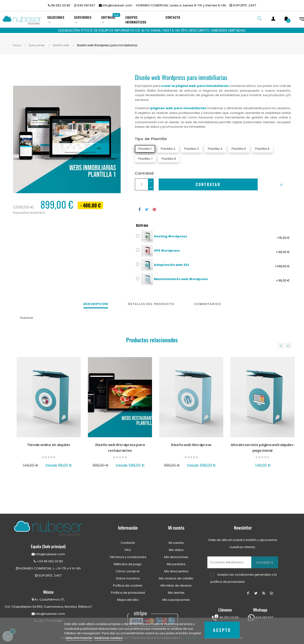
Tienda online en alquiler (49, 443)
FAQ (128, 548)
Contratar (208, 182)
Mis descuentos (176, 569)
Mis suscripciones (176, 598)
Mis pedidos (176, 562)
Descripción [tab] (96, 302)
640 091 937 (85, 5)
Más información (79, 638)
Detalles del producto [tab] (151, 302)
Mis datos (176, 548)
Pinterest (154, 207)
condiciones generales (253, 572)
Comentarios (207, 302)
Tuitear (147, 207)
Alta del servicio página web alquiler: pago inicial (263, 445)
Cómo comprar (128, 569)
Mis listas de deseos (176, 583)
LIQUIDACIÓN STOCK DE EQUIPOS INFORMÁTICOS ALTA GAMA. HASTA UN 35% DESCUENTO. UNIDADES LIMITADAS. (152, 30)
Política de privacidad (128, 590)
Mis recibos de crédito (176, 576)
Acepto (222, 630)
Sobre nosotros (128, 576)
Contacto (128, 541)
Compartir (140, 207)
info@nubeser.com (116, 5)
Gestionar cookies (108, 638)
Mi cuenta (176, 541)
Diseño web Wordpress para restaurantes (120, 445)
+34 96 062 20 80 (48, 559)
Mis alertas (176, 590)
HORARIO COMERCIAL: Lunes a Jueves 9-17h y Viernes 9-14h (181, 5)
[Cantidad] (141, 182)
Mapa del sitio (128, 598)
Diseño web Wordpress (191, 443)
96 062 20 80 (59, 5)
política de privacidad (228, 580)
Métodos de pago (128, 562)
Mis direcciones (176, 555)
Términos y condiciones (128, 555)
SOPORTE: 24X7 (243, 5)
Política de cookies (128, 583)
